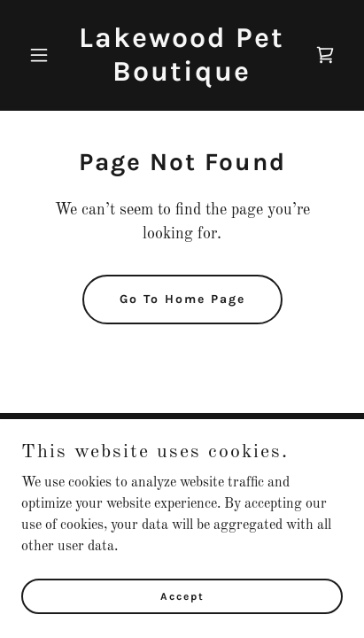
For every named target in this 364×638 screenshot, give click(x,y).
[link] (182, 77)
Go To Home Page (182, 299)
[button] (45, 55)
